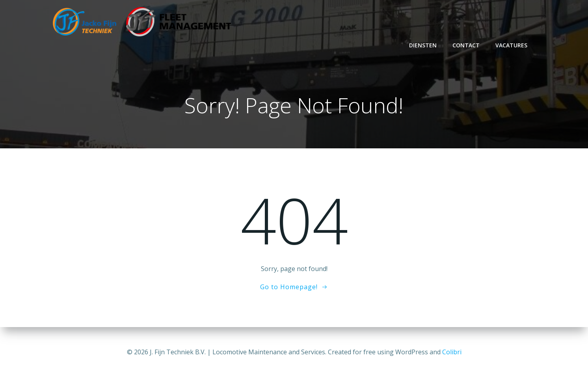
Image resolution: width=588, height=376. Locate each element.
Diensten (424, 45)
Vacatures (513, 45)
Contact (468, 45)
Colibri (452, 352)
